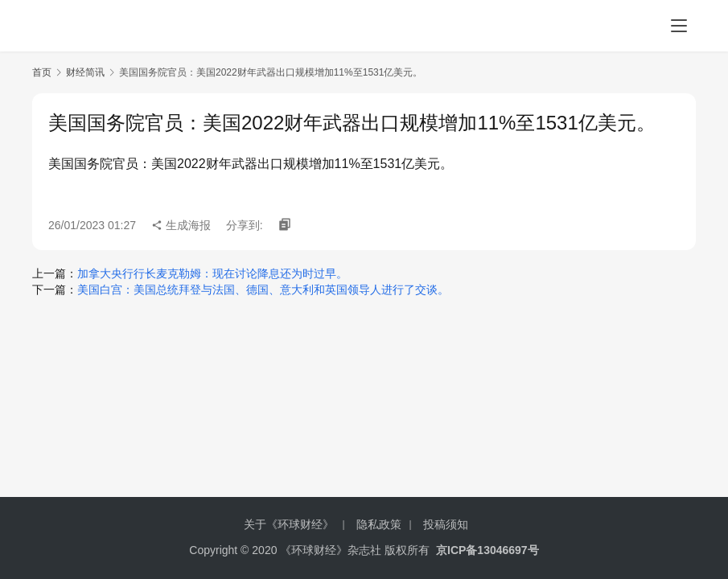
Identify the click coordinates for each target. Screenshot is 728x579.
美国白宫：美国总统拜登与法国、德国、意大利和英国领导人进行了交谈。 (263, 289)
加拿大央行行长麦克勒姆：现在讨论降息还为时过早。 (212, 273)
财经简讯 (85, 72)
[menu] (679, 26)
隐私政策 (379, 524)
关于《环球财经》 (289, 524)
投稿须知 (446, 524)
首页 (42, 72)
